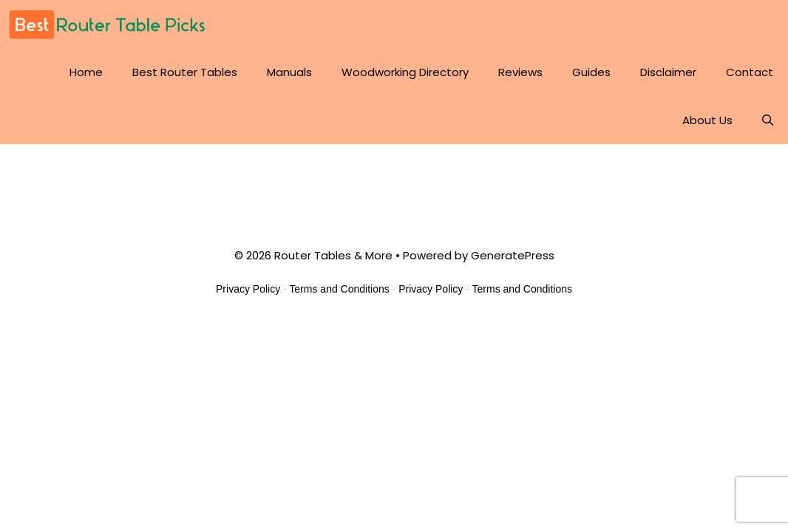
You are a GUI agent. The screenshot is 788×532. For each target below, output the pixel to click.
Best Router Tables (185, 72)
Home (86, 72)
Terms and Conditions (339, 289)
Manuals (289, 72)
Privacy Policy (248, 289)
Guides (591, 72)
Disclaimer (668, 72)
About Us (707, 120)
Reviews (520, 72)
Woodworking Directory (405, 72)
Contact (750, 72)
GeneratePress (513, 255)
